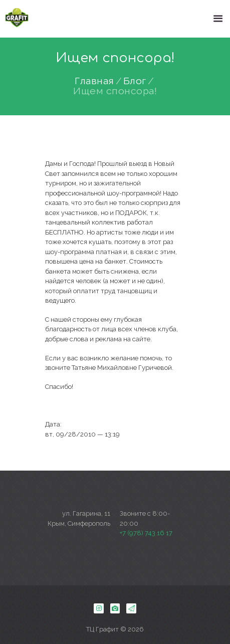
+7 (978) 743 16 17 (146, 533)
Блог (135, 81)
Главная (94, 81)
